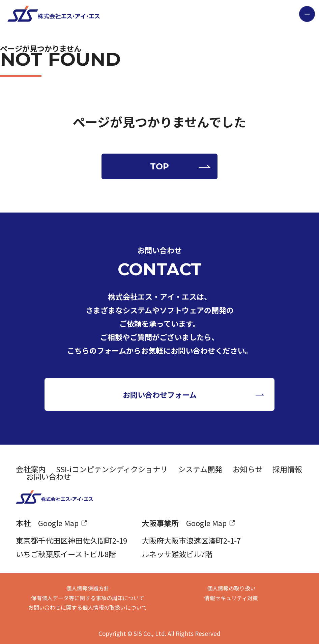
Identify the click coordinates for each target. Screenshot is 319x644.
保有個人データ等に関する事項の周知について (88, 598)
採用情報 (287, 469)
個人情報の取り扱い (231, 588)
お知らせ (248, 469)
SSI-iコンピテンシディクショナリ (112, 469)
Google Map (58, 523)
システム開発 (200, 469)
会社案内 (31, 469)
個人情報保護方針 (88, 588)
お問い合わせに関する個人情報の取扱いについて (88, 607)
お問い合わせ (49, 476)
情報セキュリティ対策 (231, 598)
